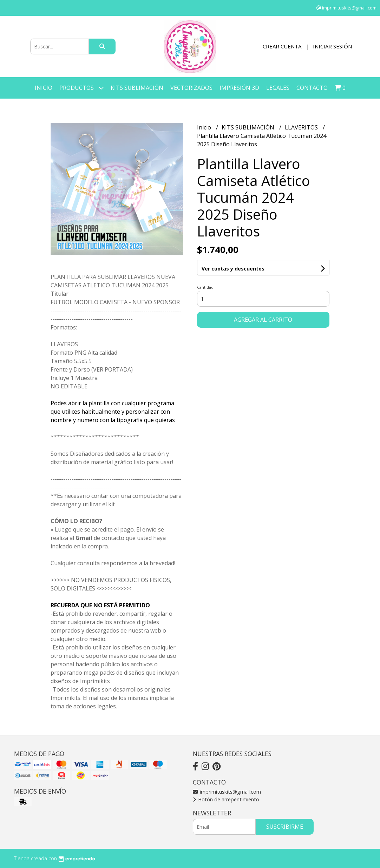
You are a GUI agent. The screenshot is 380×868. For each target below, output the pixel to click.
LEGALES (278, 88)
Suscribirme (285, 827)
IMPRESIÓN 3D (239, 88)
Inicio (44, 88)
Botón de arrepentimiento (226, 799)
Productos (81, 88)
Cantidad (205, 287)
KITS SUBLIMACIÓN (137, 88)
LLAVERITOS (302, 127)
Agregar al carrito (263, 320)
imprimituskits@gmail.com (227, 792)
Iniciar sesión (332, 46)
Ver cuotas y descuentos (233, 269)
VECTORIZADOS (191, 88)
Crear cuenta (282, 46)
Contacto (312, 88)
